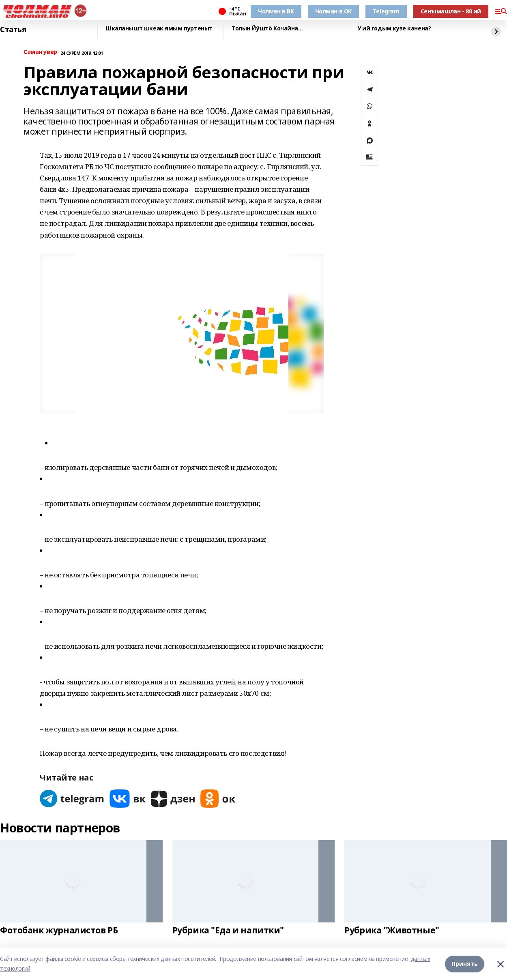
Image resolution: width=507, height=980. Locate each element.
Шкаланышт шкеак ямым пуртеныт (159, 29)
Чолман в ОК (333, 11)
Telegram (386, 11)
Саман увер (40, 52)
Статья (13, 30)
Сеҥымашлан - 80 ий (451, 11)
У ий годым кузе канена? (394, 29)
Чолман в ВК (276, 11)
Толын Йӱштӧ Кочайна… (267, 29)
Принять (465, 964)
